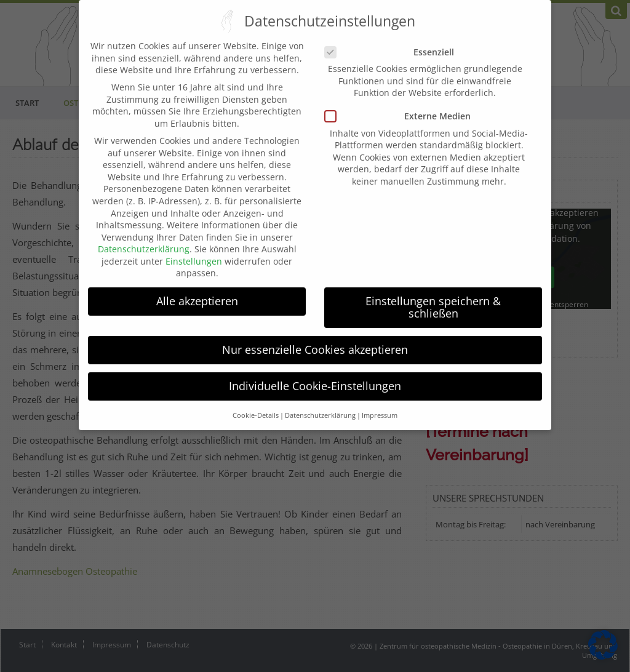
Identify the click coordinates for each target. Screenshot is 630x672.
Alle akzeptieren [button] (197, 290)
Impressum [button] (380, 405)
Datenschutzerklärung (144, 238)
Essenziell (394, 42)
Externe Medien (403, 106)
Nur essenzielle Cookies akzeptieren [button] (315, 339)
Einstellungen (194, 251)
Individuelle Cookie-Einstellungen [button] (315, 375)
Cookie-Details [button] (256, 405)
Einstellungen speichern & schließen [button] (433, 297)
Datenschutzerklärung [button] (320, 405)
